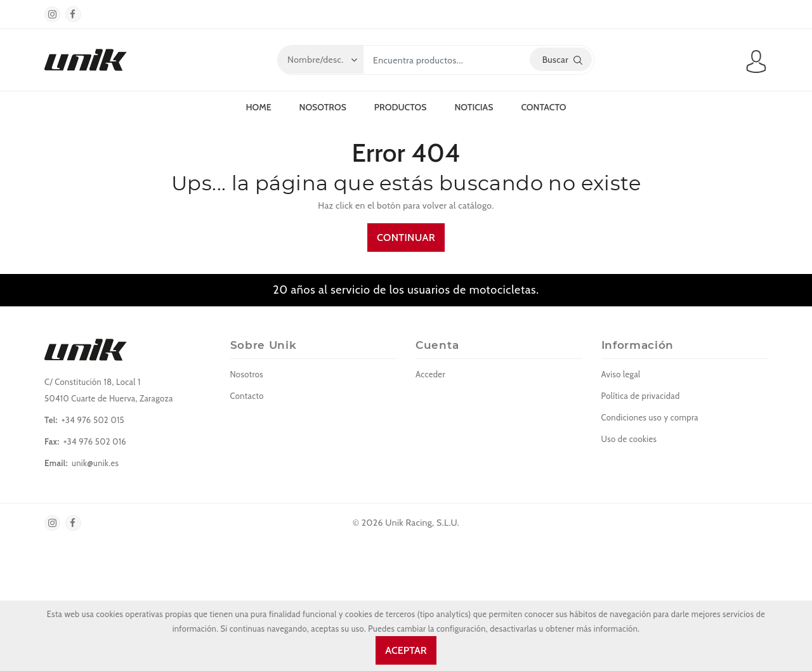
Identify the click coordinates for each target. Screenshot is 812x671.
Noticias (474, 107)
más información (607, 629)
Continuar (406, 238)
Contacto (543, 107)
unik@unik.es (95, 463)
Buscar (562, 60)
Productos (401, 107)
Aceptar (406, 650)
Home (258, 107)
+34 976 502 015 (93, 420)
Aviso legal (621, 374)
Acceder (430, 374)
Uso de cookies (629, 439)
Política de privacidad (641, 396)
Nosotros (323, 107)
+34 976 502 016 (95, 441)
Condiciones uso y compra (650, 417)
